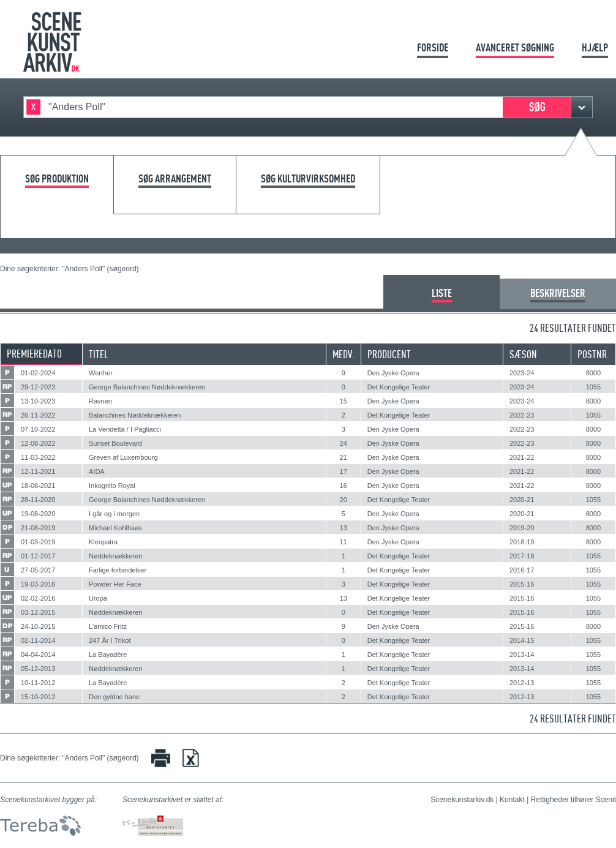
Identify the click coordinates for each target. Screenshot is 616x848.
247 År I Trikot (110, 640)
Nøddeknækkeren (115, 556)
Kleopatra (103, 542)
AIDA (97, 471)
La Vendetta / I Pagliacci (125, 429)
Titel (99, 354)
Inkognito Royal (112, 486)
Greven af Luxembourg (123, 457)
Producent (389, 354)
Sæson (523, 354)
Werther (101, 373)
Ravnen (100, 401)
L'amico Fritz (108, 626)
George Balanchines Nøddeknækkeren (147, 387)
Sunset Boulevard (115, 443)
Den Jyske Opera (393, 373)
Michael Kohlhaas (115, 528)
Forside (433, 47)
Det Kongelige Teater (399, 387)
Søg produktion (57, 179)
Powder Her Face (115, 584)
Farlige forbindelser (118, 570)
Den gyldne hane (114, 697)
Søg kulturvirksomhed (308, 179)
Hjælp (595, 47)
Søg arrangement (175, 179)
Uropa (98, 598)
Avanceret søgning (515, 47)
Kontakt (512, 800)
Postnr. (593, 354)
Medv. (344, 354)
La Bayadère (108, 655)
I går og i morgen (114, 514)
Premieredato (34, 354)
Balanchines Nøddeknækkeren (135, 415)
